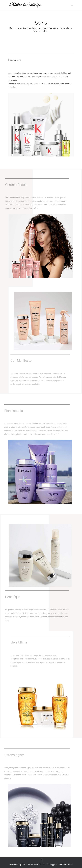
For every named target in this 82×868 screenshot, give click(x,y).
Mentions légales (17, 865)
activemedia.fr (66, 865)
